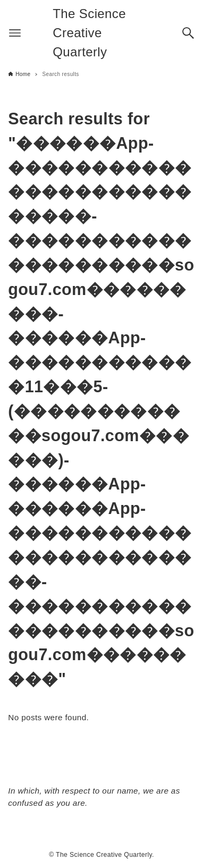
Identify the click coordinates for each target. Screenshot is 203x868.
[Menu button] (15, 33)
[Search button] (188, 33)
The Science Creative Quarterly (89, 33)
